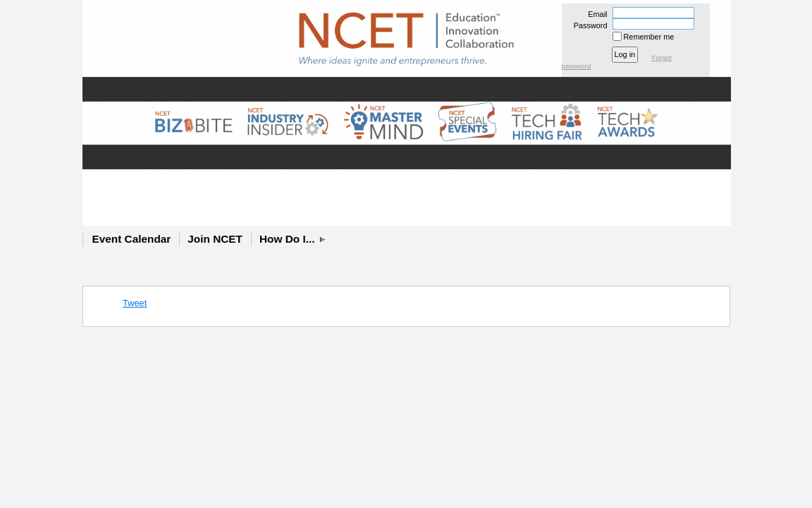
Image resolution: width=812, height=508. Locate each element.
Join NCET (215, 239)
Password (588, 25)
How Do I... (287, 239)
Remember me (649, 37)
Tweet (135, 303)
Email (595, 14)
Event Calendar (132, 239)
